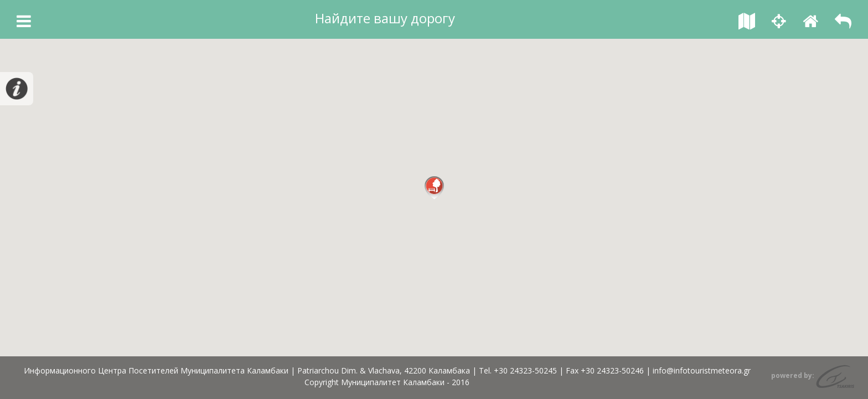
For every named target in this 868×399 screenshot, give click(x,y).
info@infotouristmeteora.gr (702, 370)
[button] (434, 188)
